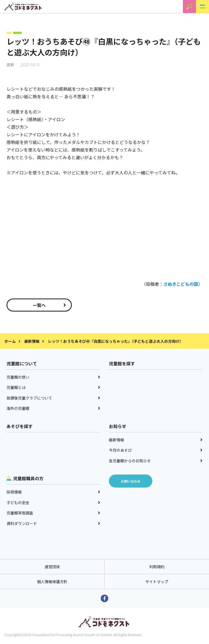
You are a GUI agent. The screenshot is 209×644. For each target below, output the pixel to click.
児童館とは (53, 387)
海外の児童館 (53, 408)
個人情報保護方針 (52, 582)
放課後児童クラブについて (53, 398)
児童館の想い (53, 377)
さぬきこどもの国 (181, 284)
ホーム (10, 341)
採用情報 (53, 492)
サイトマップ (157, 582)
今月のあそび (156, 450)
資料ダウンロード (53, 523)
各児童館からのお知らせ (156, 461)
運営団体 (52, 567)
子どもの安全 (53, 502)
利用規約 (157, 567)
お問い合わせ (131, 481)
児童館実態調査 (53, 513)
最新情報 (32, 341)
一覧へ (49, 305)
